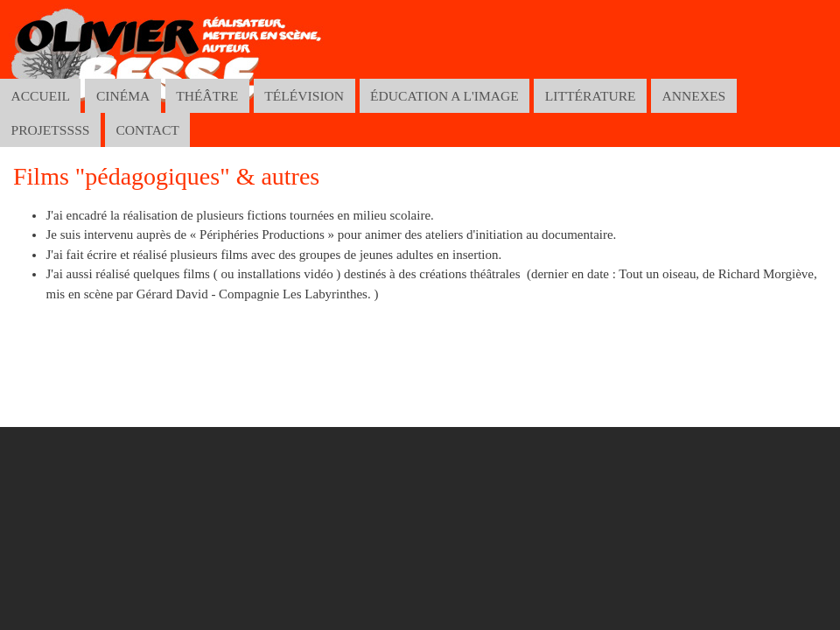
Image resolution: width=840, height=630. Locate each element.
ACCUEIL (40, 96)
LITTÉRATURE (591, 96)
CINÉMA (123, 96)
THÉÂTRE (207, 96)
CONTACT (147, 130)
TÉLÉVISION (304, 96)
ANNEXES (694, 96)
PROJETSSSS (50, 130)
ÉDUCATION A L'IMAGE (444, 96)
